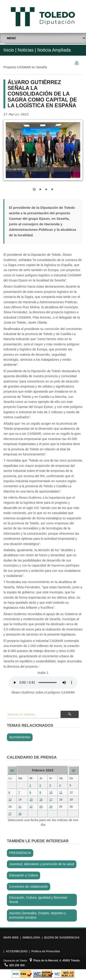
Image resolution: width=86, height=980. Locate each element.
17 (51, 800)
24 (51, 807)
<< (12, 770)
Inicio (9, 50)
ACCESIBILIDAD (17, 951)
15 (31, 800)
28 (20, 814)
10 (51, 793)
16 (41, 800)
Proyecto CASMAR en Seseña (25, 67)
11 (61, 793)
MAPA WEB (11, 938)
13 (10, 800)
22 (31, 807)
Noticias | (27, 50)
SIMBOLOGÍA (31, 938)
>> (74, 770)
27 (10, 814)
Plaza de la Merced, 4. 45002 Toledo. (55, 961)
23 (41, 807)
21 (20, 807)
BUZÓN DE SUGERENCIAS (62, 938)
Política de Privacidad (46, 951)
